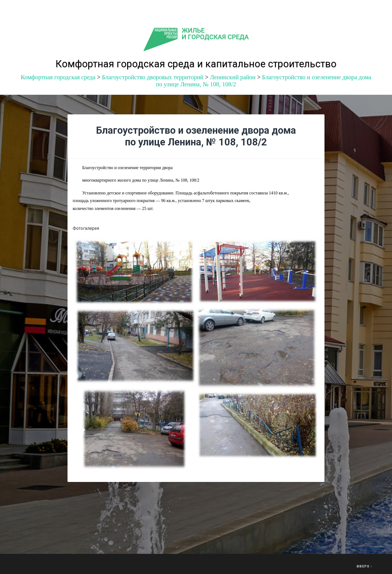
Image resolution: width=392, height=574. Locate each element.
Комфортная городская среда (58, 77)
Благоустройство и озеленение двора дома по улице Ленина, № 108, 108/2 (196, 136)
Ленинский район (233, 77)
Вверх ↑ (365, 566)
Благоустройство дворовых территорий (153, 77)
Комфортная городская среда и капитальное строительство (196, 64)
